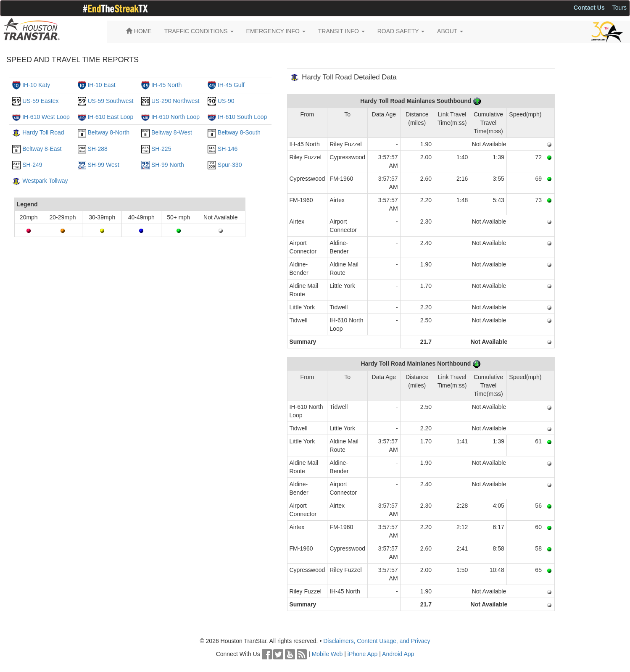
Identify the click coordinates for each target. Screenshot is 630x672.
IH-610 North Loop (175, 117)
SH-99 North (168, 165)
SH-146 (228, 149)
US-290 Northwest (175, 101)
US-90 (226, 101)
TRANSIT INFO (341, 31)
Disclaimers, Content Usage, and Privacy (377, 641)
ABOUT (450, 31)
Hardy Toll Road (43, 132)
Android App (398, 654)
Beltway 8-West (172, 132)
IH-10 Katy (36, 85)
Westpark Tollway (45, 181)
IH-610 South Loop (243, 117)
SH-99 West (103, 165)
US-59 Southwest (110, 101)
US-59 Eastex (40, 101)
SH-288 (97, 149)
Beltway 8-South (239, 132)
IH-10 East (101, 85)
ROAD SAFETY (401, 31)
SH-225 (161, 149)
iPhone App (363, 654)
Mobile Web (327, 654)
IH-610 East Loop (110, 117)
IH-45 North (166, 85)
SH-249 (32, 165)
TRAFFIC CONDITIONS (199, 31)
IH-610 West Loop (46, 117)
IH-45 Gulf (231, 85)
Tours (619, 8)
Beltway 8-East (42, 149)
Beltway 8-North (108, 132)
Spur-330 (230, 165)
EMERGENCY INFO (276, 31)
